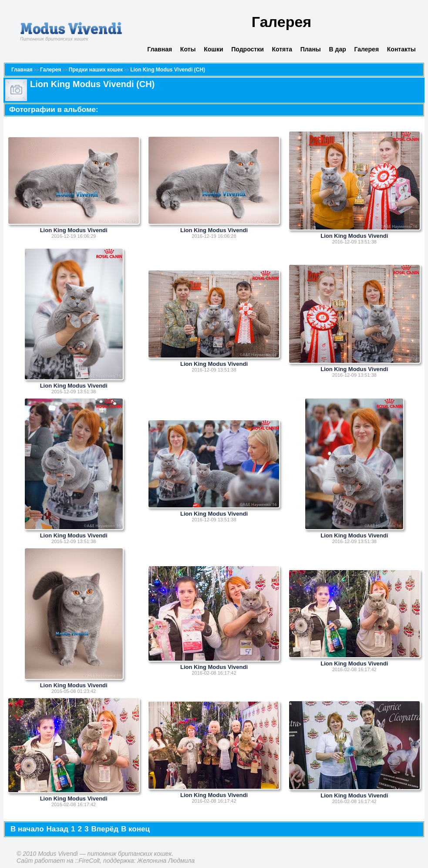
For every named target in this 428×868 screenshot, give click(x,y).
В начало (27, 829)
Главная (160, 49)
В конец (135, 829)
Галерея (367, 49)
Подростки (248, 49)
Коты (188, 49)
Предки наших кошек (96, 70)
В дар (338, 49)
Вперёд (105, 829)
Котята (282, 49)
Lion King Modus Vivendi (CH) (168, 70)
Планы (311, 49)
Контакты (401, 49)
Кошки (213, 49)
